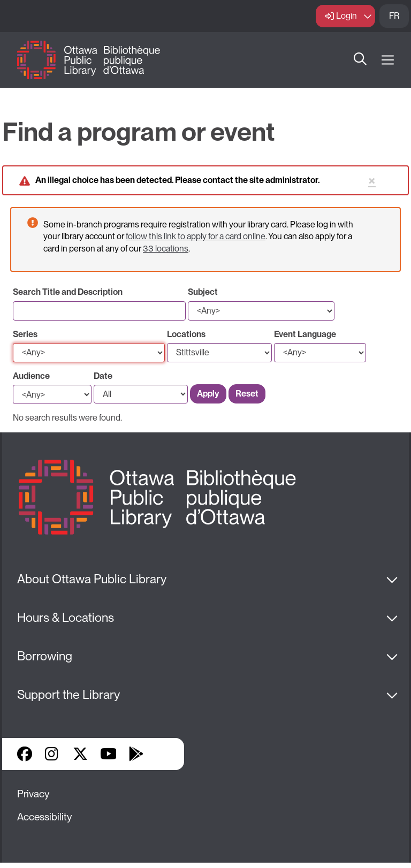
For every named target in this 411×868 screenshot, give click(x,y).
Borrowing (45, 656)
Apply (208, 394)
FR (394, 16)
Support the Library (68, 695)
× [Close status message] (372, 181)
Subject (203, 292)
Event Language (305, 334)
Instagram (52, 754)
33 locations (166, 249)
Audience (31, 376)
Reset (247, 394)
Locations (186, 334)
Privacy (33, 794)
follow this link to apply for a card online (196, 236)
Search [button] (360, 60)
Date (103, 376)
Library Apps (164, 754)
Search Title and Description (68, 292)
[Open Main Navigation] (388, 60)
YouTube (108, 754)
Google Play (136, 754)
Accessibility (44, 817)
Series (25, 334)
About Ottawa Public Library (92, 579)
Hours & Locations (66, 618)
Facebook (25, 754)
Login (347, 16)
